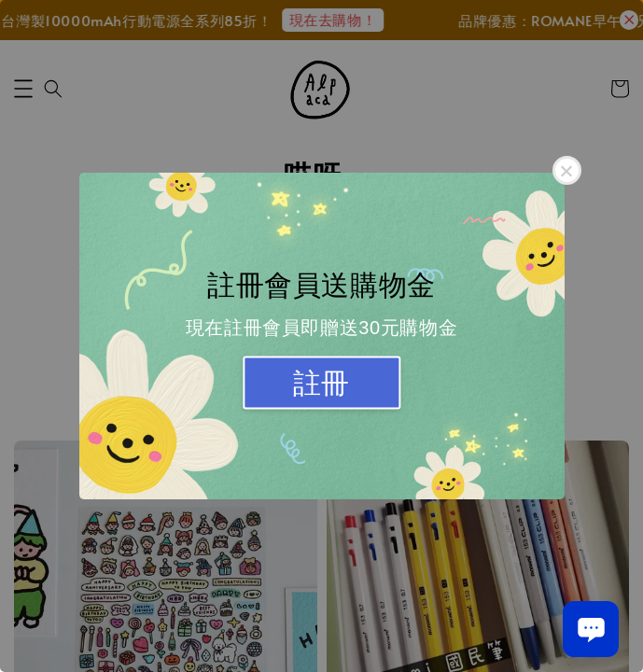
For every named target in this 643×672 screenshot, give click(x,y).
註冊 (321, 383)
